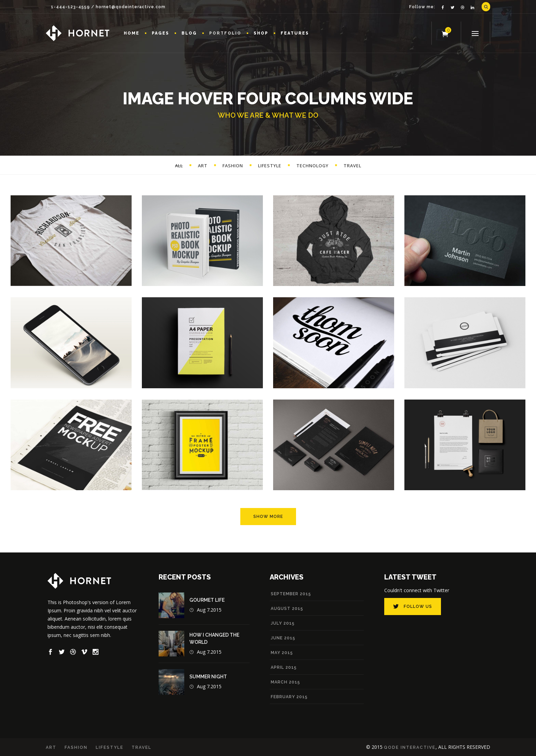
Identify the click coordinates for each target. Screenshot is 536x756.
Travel (142, 747)
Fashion (76, 747)
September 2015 (291, 594)
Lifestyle (110, 747)
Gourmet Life (207, 600)
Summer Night (208, 677)
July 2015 (283, 623)
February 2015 (289, 697)
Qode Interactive (410, 747)
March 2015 (285, 682)
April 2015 (284, 667)
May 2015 (282, 653)
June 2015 (283, 638)
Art (51, 747)
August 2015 (287, 609)
